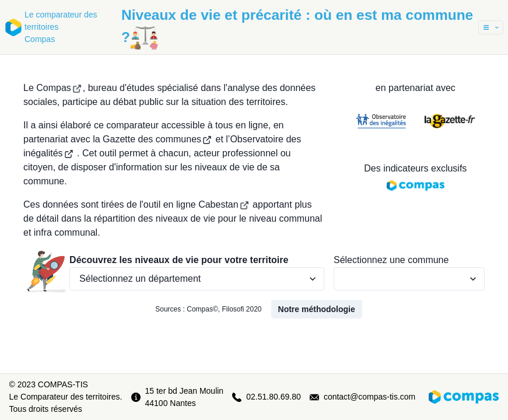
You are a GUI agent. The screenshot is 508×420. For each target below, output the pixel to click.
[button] (491, 27)
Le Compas (52, 88)
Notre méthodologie (317, 309)
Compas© (202, 309)
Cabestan (224, 204)
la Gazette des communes (152, 139)
